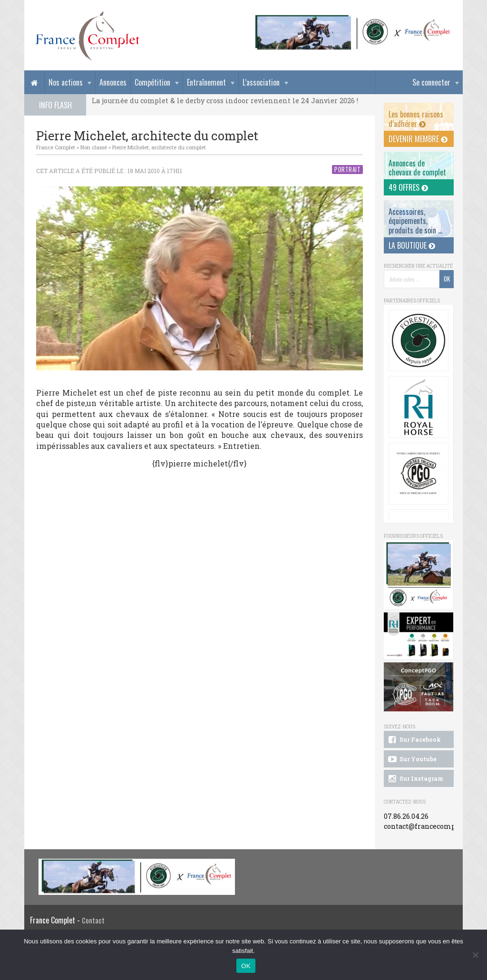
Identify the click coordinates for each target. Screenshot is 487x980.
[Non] (475, 955)
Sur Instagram (415, 779)
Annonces (113, 82)
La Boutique (412, 245)
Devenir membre (418, 139)
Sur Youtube (412, 759)
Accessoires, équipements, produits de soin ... (415, 221)
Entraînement (206, 82)
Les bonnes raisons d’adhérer (416, 119)
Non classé (94, 147)
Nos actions (66, 82)
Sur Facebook (414, 740)
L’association (261, 82)
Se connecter (431, 82)
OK (246, 966)
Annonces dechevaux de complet (417, 168)
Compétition (152, 82)
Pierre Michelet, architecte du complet (159, 147)
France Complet (56, 147)
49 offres (408, 187)
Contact (93, 920)
